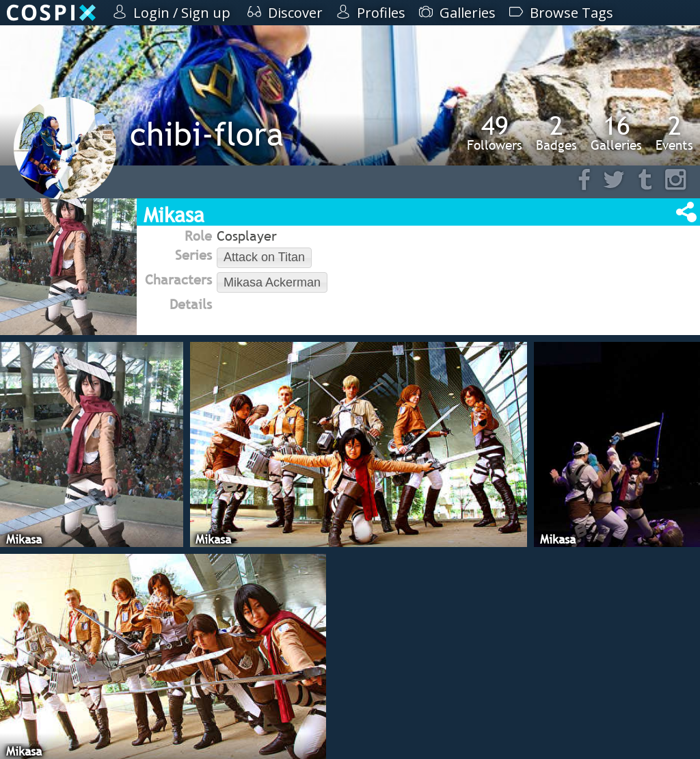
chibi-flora (207, 134)
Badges (556, 133)
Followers (495, 133)
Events (674, 133)
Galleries (616, 133)
